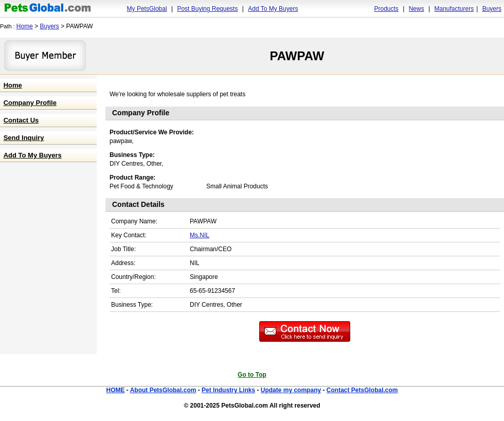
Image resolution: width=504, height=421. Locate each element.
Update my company (291, 390)
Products (386, 9)
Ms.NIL (200, 235)
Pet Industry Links (228, 390)
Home (25, 26)
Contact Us (21, 120)
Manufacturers (454, 9)
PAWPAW (297, 56)
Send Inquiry (24, 138)
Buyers (492, 9)
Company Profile (30, 103)
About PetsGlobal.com (163, 390)
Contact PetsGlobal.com (362, 390)
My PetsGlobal (147, 9)
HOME (115, 390)
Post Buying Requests (207, 9)
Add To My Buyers (273, 9)
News (417, 9)
